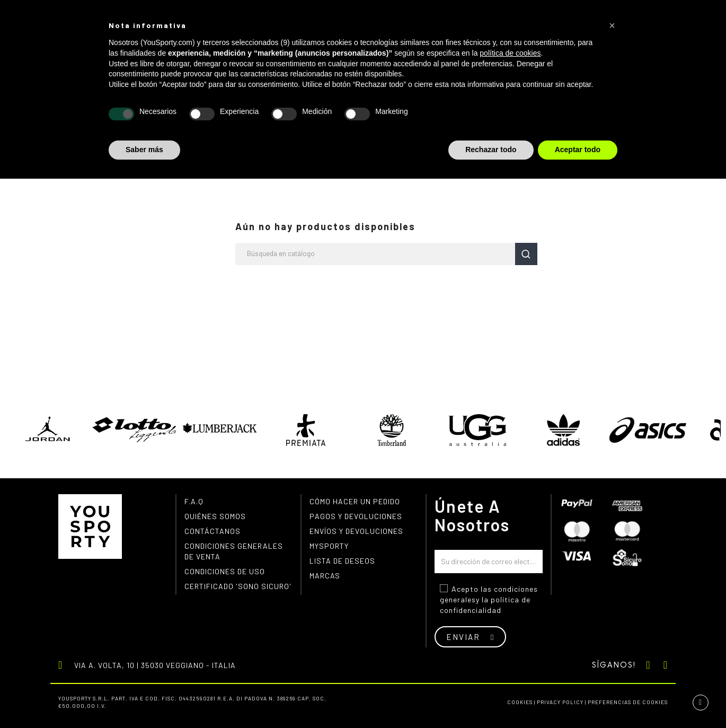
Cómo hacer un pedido (355, 501)
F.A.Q (194, 501)
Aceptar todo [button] (578, 150)
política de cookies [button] (510, 53)
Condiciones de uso (225, 571)
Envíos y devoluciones (356, 531)
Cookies (520, 702)
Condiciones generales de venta (234, 551)
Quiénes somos (215, 516)
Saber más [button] (144, 150)
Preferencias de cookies (628, 702)
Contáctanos (213, 531)
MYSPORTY (329, 546)
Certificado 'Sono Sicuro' (238, 586)
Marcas (325, 576)
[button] (612, 25)
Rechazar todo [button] (491, 150)
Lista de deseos (342, 561)
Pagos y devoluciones (356, 516)
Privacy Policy (560, 702)
